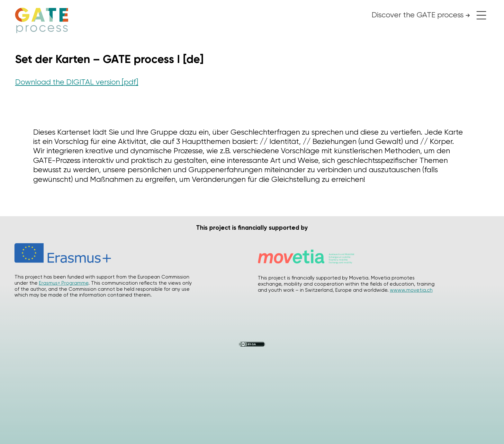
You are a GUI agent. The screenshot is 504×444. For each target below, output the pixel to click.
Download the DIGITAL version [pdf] (77, 82)
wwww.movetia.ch (411, 290)
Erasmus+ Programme (64, 283)
